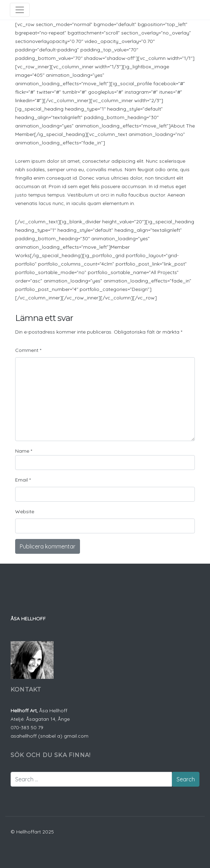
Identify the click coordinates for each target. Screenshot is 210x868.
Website (25, 512)
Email (23, 480)
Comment (28, 350)
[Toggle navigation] (20, 10)
